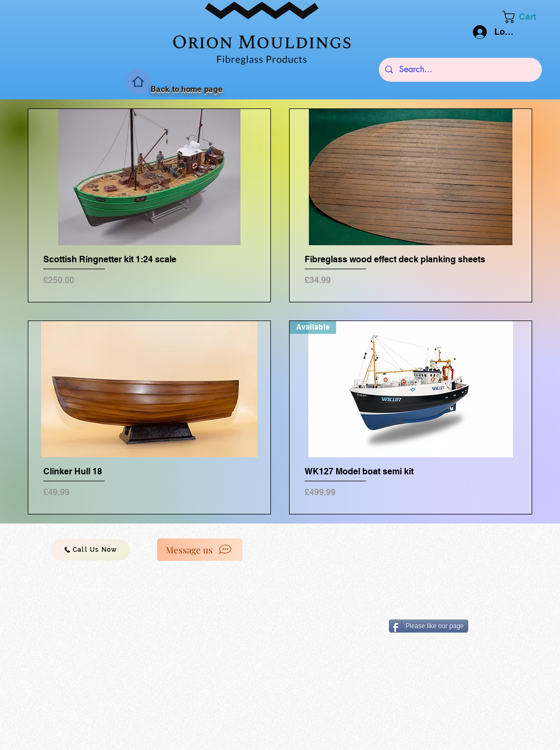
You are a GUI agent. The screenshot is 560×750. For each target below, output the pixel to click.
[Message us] (200, 550)
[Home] (138, 81)
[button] (526, 17)
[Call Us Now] (90, 550)
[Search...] (459, 70)
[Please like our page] (429, 626)
